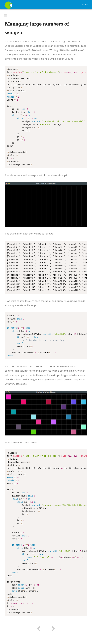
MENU (86, 5)
